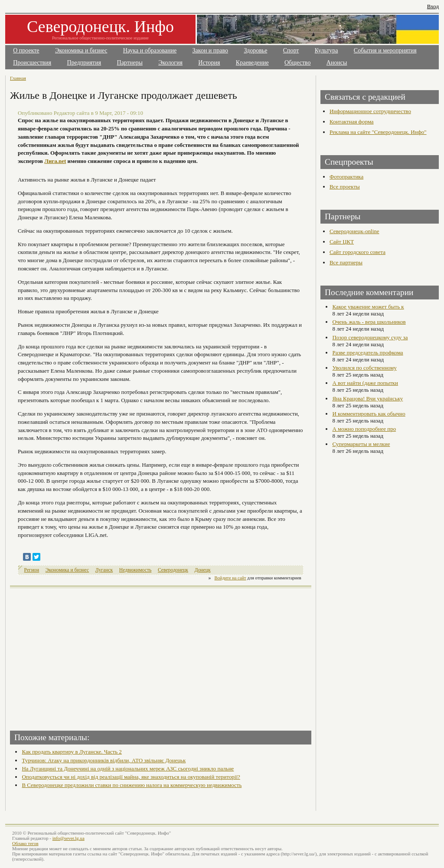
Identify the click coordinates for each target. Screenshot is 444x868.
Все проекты (345, 187)
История (209, 63)
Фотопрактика (346, 177)
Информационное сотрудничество (370, 111)
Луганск (104, 570)
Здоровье (255, 50)
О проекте (26, 50)
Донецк (203, 570)
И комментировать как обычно (369, 414)
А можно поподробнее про (364, 429)
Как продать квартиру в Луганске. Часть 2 (72, 752)
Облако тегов (25, 843)
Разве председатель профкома (367, 353)
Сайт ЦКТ (342, 242)
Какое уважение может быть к (368, 307)
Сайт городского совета (357, 252)
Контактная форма (352, 122)
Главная (18, 78)
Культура (326, 50)
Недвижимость (135, 570)
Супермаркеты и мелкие (361, 444)
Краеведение (252, 63)
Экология (170, 63)
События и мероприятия (385, 50)
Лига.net (55, 161)
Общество (297, 63)
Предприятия (84, 63)
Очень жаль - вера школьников (369, 322)
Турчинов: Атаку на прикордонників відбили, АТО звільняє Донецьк (104, 760)
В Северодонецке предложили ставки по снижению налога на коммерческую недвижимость (132, 785)
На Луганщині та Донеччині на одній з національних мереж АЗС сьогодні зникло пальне (128, 769)
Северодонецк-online (354, 231)
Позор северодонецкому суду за (370, 337)
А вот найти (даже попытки (365, 383)
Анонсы (337, 63)
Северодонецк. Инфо (100, 26)
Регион (32, 570)
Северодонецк (173, 570)
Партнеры (130, 63)
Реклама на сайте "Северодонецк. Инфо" (378, 132)
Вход (433, 6)
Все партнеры (346, 262)
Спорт (291, 50)
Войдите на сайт (230, 578)
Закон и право (210, 50)
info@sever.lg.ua (69, 838)
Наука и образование (150, 50)
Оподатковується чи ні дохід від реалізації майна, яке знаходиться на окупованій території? (131, 777)
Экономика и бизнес (81, 50)
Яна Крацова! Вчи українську (367, 398)
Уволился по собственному (364, 368)
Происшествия (32, 63)
